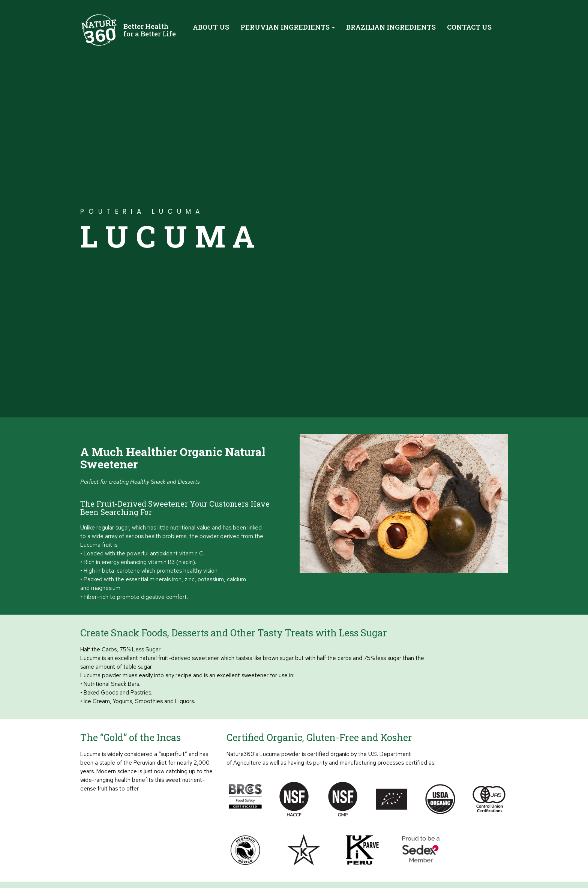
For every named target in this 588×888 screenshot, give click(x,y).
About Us (211, 27)
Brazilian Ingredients (391, 27)
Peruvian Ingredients (288, 27)
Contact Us (469, 27)
